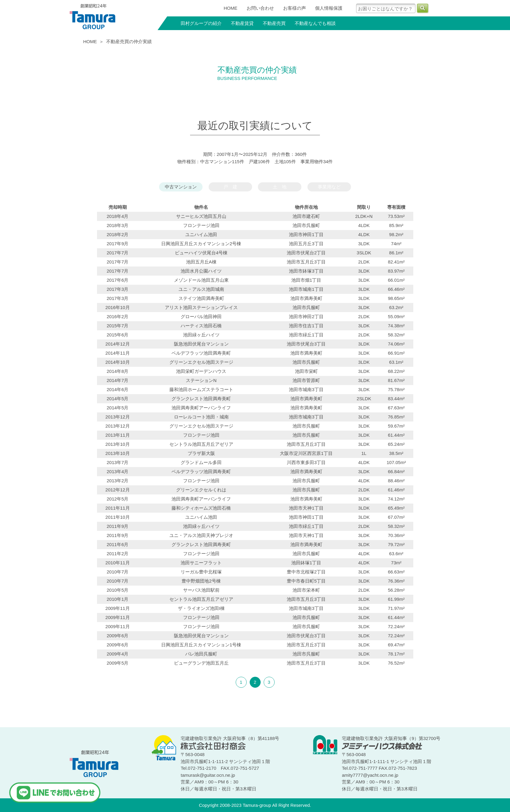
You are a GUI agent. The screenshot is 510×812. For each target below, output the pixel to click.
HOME (231, 8)
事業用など (329, 187)
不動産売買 (274, 23)
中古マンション (181, 187)
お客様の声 (295, 8)
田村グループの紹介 (201, 23)
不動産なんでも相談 (315, 23)
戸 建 (230, 187)
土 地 (280, 187)
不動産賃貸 (242, 23)
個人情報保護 (329, 8)
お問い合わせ (260, 8)
